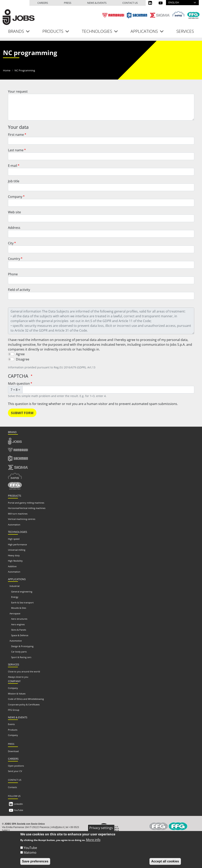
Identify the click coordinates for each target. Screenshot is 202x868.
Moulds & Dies (19, 608)
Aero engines (18, 624)
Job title (14, 181)
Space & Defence (20, 635)
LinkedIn (18, 804)
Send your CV (15, 771)
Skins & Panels (19, 630)
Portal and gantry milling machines (26, 503)
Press (68, 3)
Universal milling (17, 550)
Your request (18, 91)
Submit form (22, 413)
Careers (43, 3)
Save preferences (35, 864)
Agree (20, 354)
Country (14, 259)
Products (13, 730)
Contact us (130, 3)
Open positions (16, 766)
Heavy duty (14, 555)
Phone (13, 274)
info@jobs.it (58, 827)
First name (16, 135)
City (11, 243)
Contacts (12, 787)
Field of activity (19, 290)
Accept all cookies (165, 864)
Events (11, 724)
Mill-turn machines (18, 514)
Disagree (23, 359)
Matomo (30, 855)
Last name (16, 150)
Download (13, 751)
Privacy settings (101, 831)
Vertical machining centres (22, 519)
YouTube (19, 810)
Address (14, 228)
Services (185, 31)
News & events (97, 3)
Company (15, 197)
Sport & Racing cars (21, 657)
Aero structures (19, 619)
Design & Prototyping (22, 646)
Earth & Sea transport (22, 602)
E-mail (13, 166)
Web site (14, 212)
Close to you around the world (24, 671)
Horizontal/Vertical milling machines (27, 508)
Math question (19, 384)
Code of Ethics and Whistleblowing (26, 699)
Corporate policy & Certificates (24, 704)
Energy (15, 597)
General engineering (22, 592)
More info (93, 843)
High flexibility (15, 561)
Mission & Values (17, 694)
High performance (17, 544)
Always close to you (18, 677)
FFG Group (14, 710)
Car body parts (19, 652)
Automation (14, 525)
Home (7, 70)
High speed (14, 539)
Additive (12, 566)
